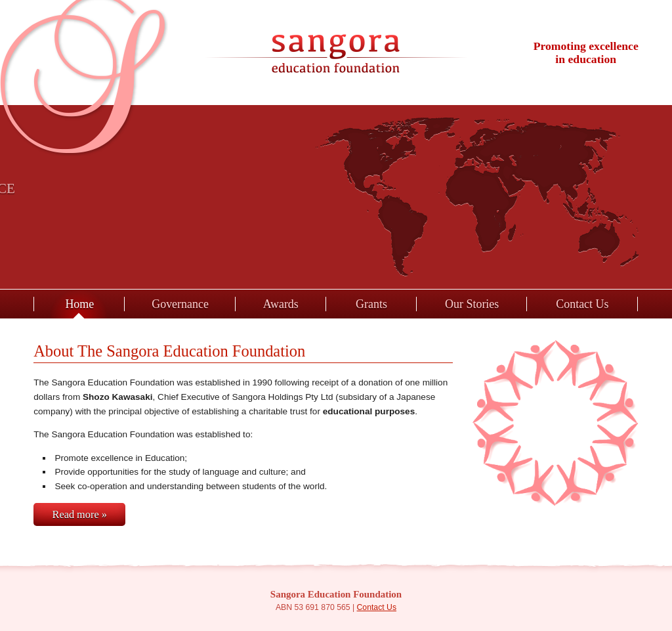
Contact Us (582, 304)
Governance (180, 304)
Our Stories (472, 304)
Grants (371, 304)
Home (79, 304)
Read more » (80, 514)
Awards (281, 304)
